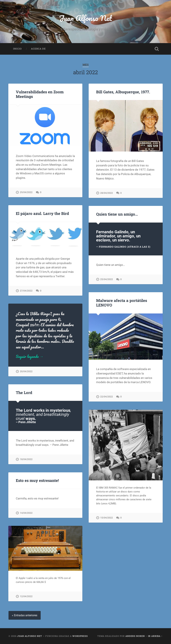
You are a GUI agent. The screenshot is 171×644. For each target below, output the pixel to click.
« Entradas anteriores (25, 615)
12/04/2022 (26, 596)
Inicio (17, 49)
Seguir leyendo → (30, 356)
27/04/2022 (26, 291)
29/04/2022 (26, 192)
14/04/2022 (26, 513)
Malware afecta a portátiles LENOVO (122, 303)
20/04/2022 (26, 371)
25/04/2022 (107, 279)
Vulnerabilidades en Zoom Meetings (40, 94)
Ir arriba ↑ (155, 636)
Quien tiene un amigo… (117, 214)
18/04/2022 (26, 459)
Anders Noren (135, 636)
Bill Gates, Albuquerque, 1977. (123, 92)
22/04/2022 (107, 397)
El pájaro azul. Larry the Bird (42, 213)
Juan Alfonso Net (85, 18)
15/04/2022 (107, 518)
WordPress (80, 636)
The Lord (24, 392)
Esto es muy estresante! (37, 480)
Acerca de (38, 49)
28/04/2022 (107, 193)
